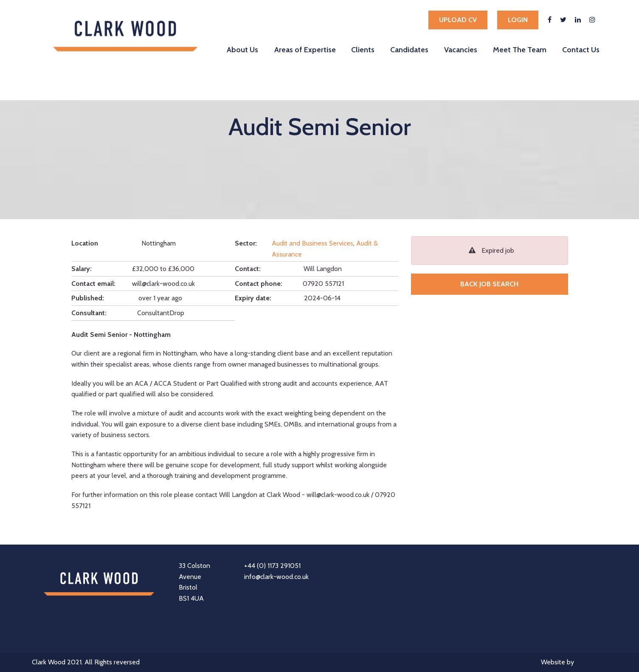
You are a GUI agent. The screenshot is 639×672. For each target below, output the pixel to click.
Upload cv (458, 20)
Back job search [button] (489, 284)
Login (518, 20)
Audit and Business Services (312, 243)
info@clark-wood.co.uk (276, 577)
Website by (574, 663)
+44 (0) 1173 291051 (272, 566)
